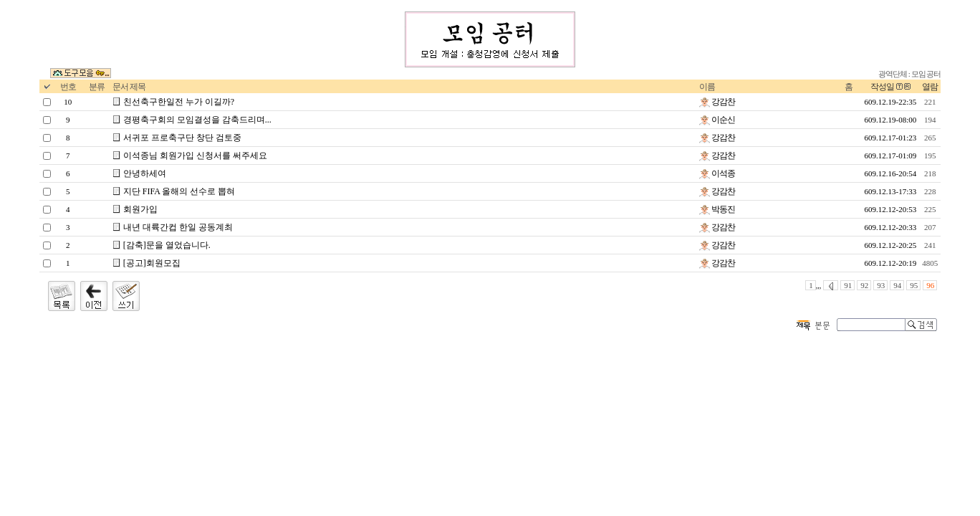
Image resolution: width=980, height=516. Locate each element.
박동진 (717, 209)
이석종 (717, 173)
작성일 (882, 87)
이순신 (717, 120)
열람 (930, 87)
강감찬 (717, 102)
